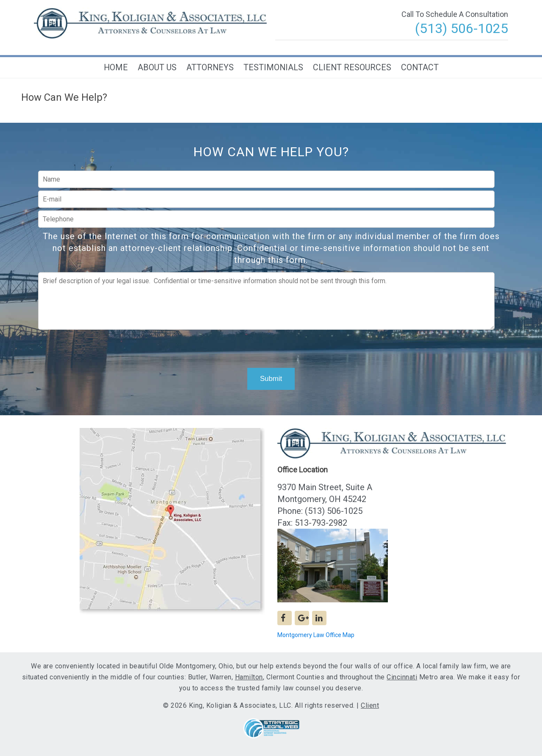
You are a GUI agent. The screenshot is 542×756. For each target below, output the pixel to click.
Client (370, 705)
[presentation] (270, 346)
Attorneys (210, 68)
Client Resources (352, 68)
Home (116, 68)
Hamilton (249, 677)
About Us (157, 68)
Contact (420, 68)
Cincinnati (402, 677)
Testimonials (273, 68)
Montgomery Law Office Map (316, 635)
